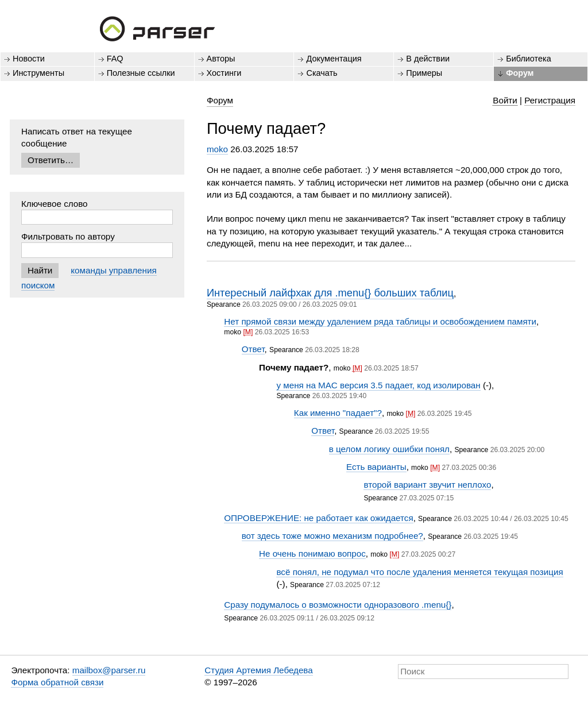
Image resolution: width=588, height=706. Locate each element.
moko (217, 149)
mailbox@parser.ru (109, 670)
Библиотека (529, 59)
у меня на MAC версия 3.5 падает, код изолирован (378, 385)
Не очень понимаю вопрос (312, 553)
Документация (334, 59)
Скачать (322, 73)
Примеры (424, 73)
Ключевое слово (55, 204)
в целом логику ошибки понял (389, 449)
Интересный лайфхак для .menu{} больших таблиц (330, 293)
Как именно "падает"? (338, 413)
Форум (520, 73)
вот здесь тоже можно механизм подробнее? (332, 536)
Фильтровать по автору (68, 236)
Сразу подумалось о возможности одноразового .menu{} (338, 605)
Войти (505, 100)
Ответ (253, 349)
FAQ (115, 59)
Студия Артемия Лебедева (258, 670)
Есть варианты (376, 467)
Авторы (221, 59)
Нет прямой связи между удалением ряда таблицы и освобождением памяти (380, 321)
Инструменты (38, 73)
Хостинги (224, 73)
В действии (428, 59)
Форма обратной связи (57, 682)
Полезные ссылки (141, 73)
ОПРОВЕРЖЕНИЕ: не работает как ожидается (318, 518)
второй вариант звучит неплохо (427, 485)
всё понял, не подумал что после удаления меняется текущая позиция (419, 572)
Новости (29, 59)
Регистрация (550, 100)
